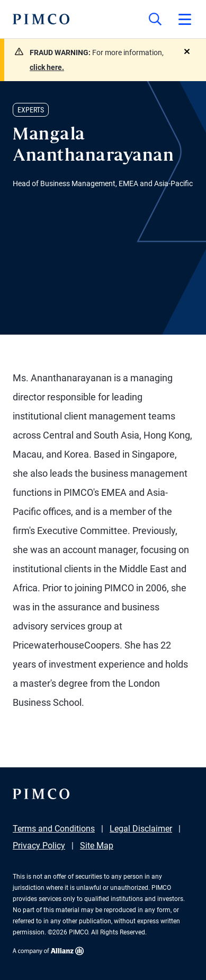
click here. (47, 67)
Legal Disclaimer (141, 829)
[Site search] (155, 19)
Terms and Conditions (54, 829)
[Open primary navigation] (185, 19)
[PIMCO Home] (41, 19)
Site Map (97, 846)
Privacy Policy (39, 846)
